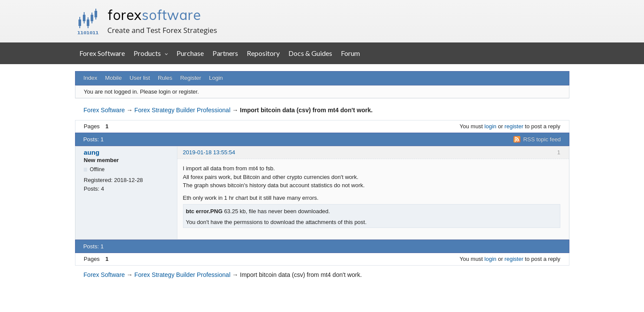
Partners (225, 53)
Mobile (113, 78)
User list (140, 78)
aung (92, 152)
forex (154, 15)
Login (216, 78)
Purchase (190, 53)
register (514, 126)
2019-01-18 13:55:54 (209, 152)
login (490, 126)
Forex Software (102, 53)
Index (90, 78)
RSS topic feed (542, 139)
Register (190, 78)
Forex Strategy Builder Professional (182, 110)
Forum (350, 53)
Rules (165, 78)
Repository (263, 53)
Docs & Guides (310, 53)
